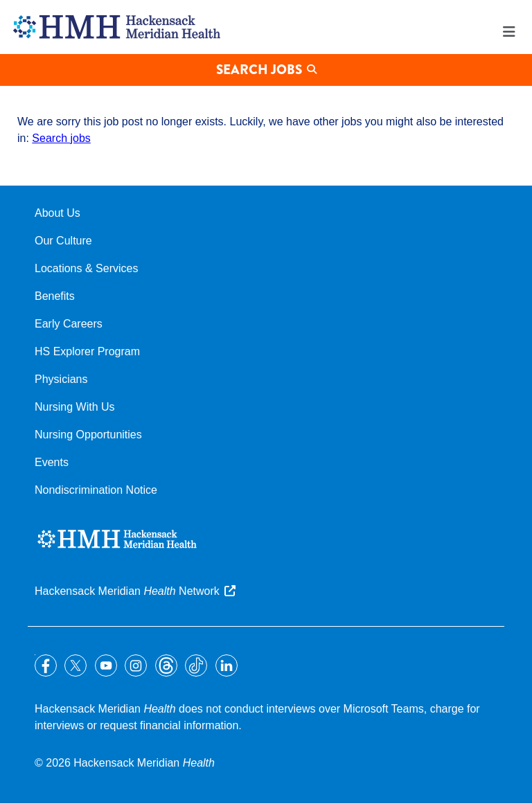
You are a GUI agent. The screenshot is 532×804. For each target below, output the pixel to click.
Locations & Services (86, 268)
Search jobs (61, 138)
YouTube (106, 665)
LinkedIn (227, 665)
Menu (509, 32)
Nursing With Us (75, 407)
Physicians (61, 379)
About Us (57, 213)
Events (52, 462)
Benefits (55, 296)
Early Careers (69, 324)
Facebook (46, 665)
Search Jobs (259, 70)
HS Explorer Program (87, 351)
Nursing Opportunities (88, 435)
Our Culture (63, 241)
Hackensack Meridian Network (127, 591)
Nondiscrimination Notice (96, 490)
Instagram (136, 665)
